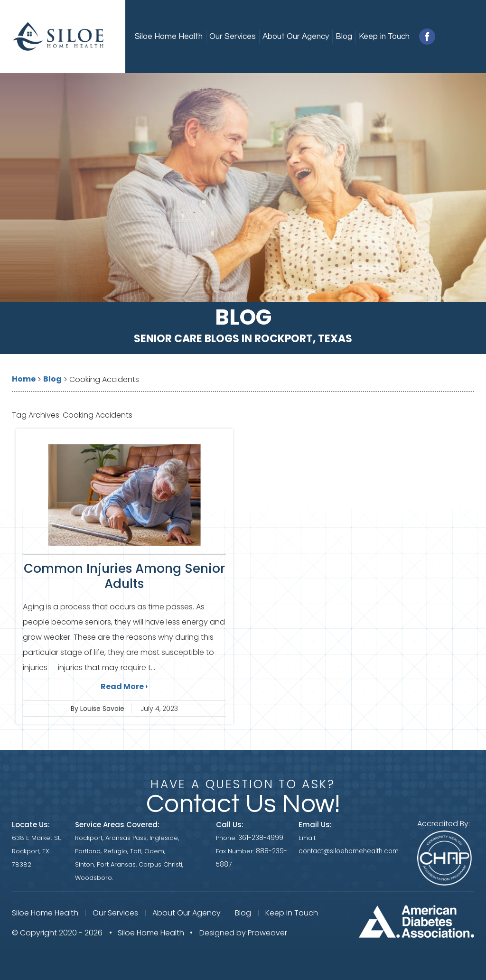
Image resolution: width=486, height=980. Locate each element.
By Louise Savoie (98, 709)
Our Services (233, 37)
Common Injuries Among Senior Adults (124, 576)
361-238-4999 (262, 838)
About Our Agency (296, 37)
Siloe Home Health (169, 37)
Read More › (124, 686)
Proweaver (267, 932)
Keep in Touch (384, 37)
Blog (344, 37)
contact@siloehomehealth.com (349, 851)
